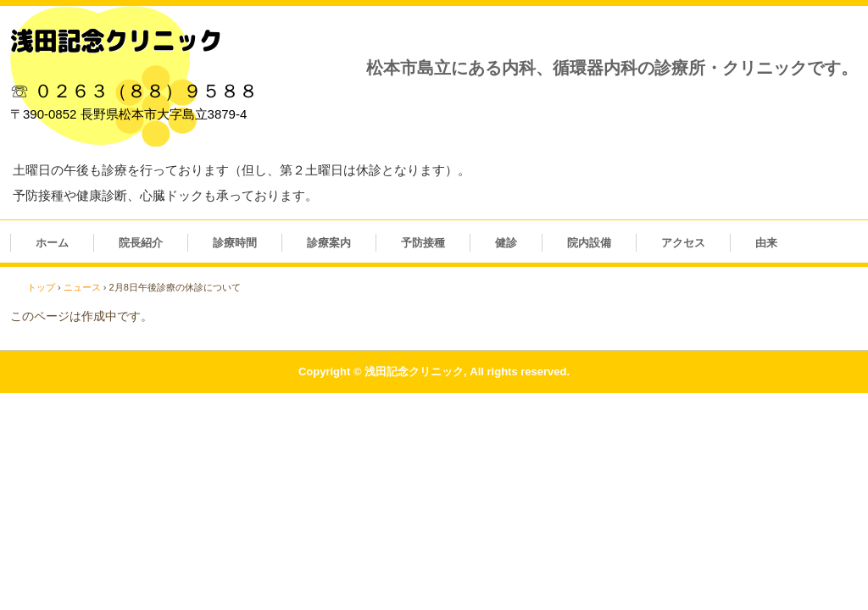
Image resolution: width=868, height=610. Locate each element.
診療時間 (235, 243)
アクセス (683, 243)
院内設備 (589, 243)
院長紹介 (141, 243)
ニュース (82, 287)
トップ (41, 287)
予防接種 (423, 243)
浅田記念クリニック (116, 41)
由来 (766, 243)
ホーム (52, 243)
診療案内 (329, 243)
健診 (506, 243)
